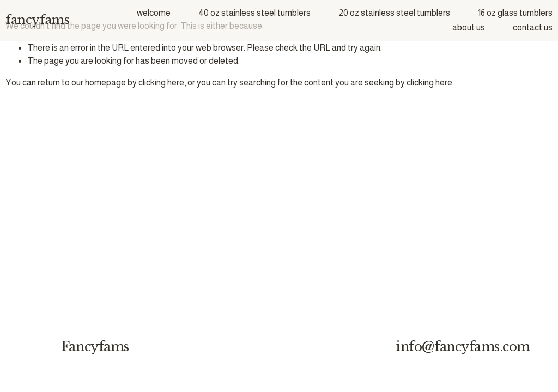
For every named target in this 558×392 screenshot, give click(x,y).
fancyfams (37, 20)
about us (469, 27)
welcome (154, 13)
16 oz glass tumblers (515, 13)
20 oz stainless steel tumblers (395, 13)
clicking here (161, 82)
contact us (533, 27)
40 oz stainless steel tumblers (254, 13)
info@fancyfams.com (463, 347)
